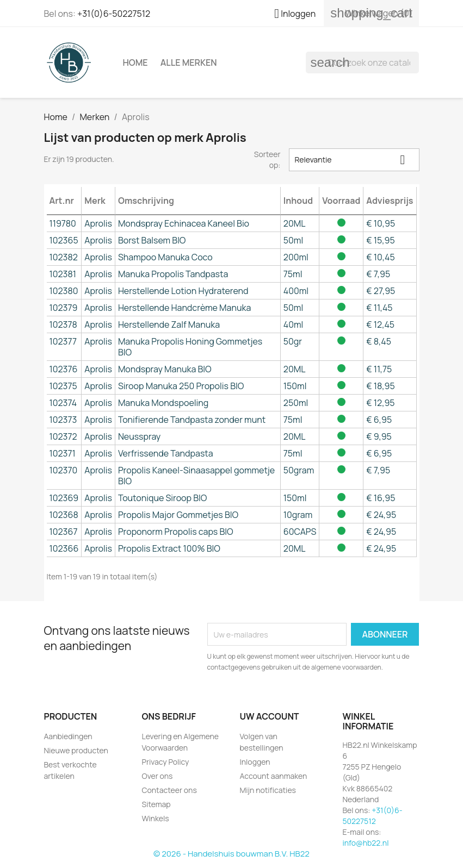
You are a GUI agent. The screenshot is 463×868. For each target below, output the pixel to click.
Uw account (270, 716)
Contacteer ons (169, 790)
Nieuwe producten (76, 750)
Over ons (158, 776)
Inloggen (255, 762)
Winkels (156, 818)
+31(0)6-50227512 (114, 14)
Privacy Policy (166, 762)
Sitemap (156, 804)
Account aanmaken (274, 776)
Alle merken (189, 63)
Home (135, 63)
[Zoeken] (362, 63)
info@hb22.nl (366, 843)
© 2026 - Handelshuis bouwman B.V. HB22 (231, 854)
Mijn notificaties (268, 790)
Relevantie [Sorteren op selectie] (354, 160)
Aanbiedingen (68, 736)
